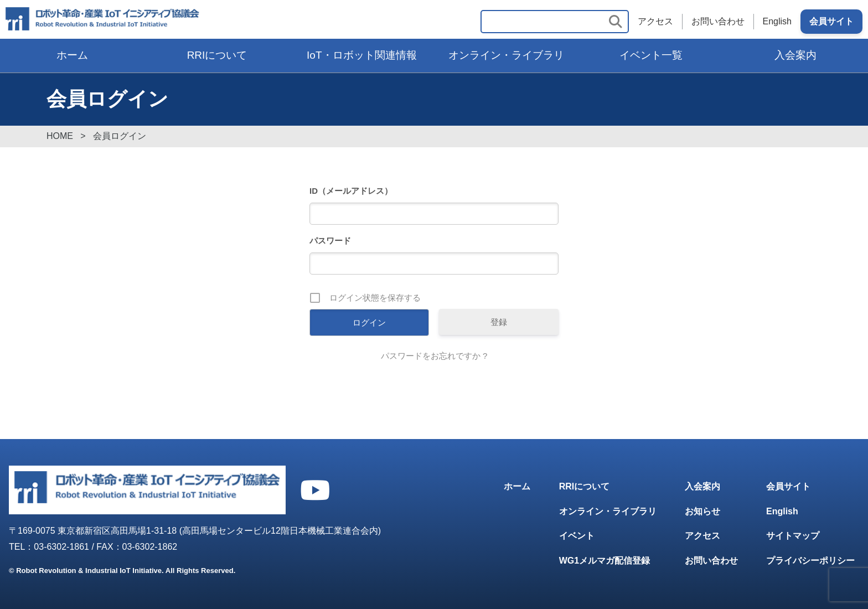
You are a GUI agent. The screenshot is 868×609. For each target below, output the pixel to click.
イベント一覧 (651, 55)
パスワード (330, 241)
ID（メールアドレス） (351, 191)
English (777, 21)
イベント (577, 536)
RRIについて (217, 55)
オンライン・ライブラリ (506, 55)
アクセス (655, 21)
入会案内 (795, 55)
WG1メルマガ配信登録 (604, 561)
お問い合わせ (718, 21)
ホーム (72, 55)
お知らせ (702, 511)
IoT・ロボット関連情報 (361, 55)
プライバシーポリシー (810, 561)
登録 (499, 322)
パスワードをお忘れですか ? (434, 356)
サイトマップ (793, 536)
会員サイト (831, 21)
